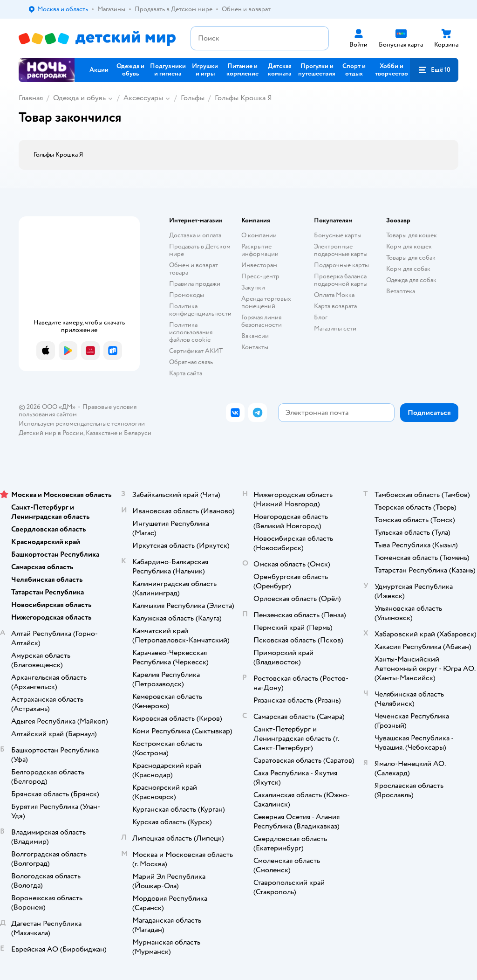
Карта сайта (186, 373)
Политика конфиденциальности (200, 310)
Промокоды (187, 295)
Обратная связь (191, 362)
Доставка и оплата (195, 235)
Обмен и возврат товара (194, 269)
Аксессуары (143, 98)
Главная (31, 98)
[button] (434, 70)
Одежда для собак (411, 280)
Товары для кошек (412, 235)
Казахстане (102, 433)
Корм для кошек (409, 246)
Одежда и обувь (79, 98)
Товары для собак (411, 258)
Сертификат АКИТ (196, 351)
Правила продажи (195, 284)
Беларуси (138, 433)
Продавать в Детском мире (200, 250)
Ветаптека (401, 291)
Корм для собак (408, 269)
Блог (321, 317)
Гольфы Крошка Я (243, 98)
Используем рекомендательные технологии (82, 424)
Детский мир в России (51, 433)
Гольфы (193, 98)
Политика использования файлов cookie (191, 332)
